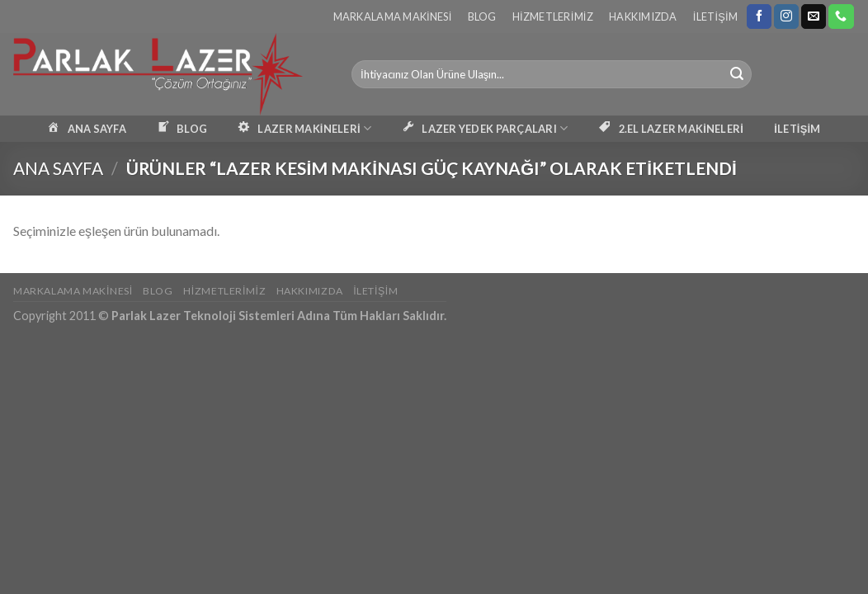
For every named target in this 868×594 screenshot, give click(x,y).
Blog (482, 16)
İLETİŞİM (797, 129)
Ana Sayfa (58, 168)
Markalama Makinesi (393, 16)
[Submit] (737, 74)
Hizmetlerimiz (553, 16)
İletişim (715, 16)
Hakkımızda (643, 16)
